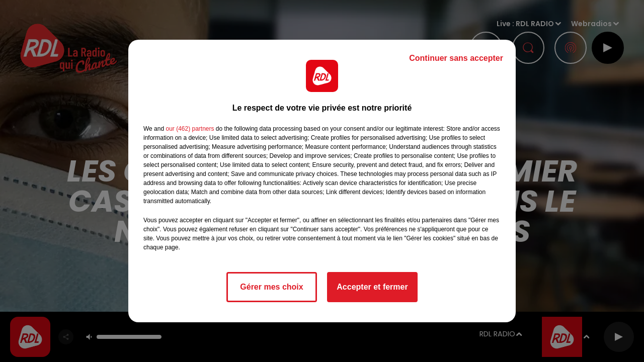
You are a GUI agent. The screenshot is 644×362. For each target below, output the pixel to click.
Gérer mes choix (271, 287)
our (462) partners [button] (190, 129)
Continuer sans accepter (456, 58)
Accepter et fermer (372, 287)
